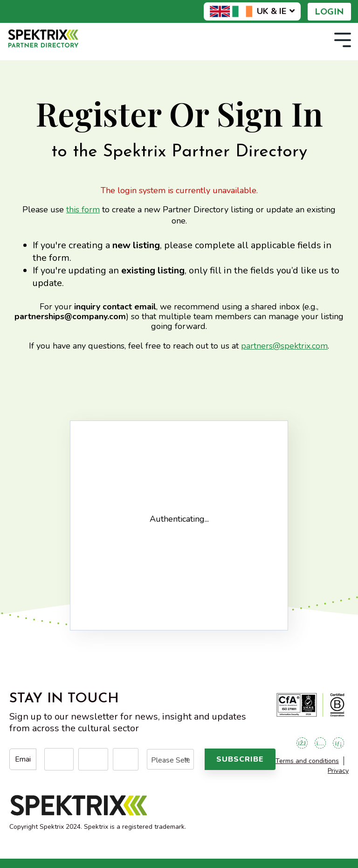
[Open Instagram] (320, 743)
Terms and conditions (307, 761)
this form (83, 210)
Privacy (338, 771)
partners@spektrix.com (284, 346)
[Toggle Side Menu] (343, 39)
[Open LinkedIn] (338, 743)
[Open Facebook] (302, 743)
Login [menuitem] (329, 12)
